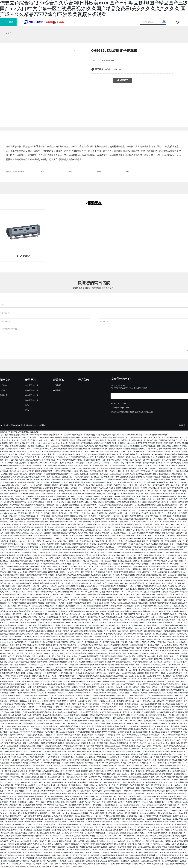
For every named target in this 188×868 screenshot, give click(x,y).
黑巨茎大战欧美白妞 (124, 662)
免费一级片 (129, 583)
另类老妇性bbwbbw (117, 552)
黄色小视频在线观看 (140, 662)
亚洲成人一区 (5, 589)
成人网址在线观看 (122, 645)
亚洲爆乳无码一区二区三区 (76, 827)
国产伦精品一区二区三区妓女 (151, 763)
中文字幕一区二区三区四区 (177, 482)
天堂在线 (15, 558)
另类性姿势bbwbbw (85, 527)
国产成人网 (58, 645)
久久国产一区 (151, 449)
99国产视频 (43, 440)
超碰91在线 (94, 589)
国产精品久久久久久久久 (19, 471)
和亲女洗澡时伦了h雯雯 (41, 505)
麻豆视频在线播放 (172, 485)
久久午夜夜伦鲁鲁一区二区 (51, 457)
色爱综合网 (114, 452)
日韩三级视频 (71, 485)
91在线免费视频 (75, 707)
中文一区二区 (164, 536)
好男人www (133, 600)
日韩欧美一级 (64, 561)
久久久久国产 (169, 785)
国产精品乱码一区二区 (102, 527)
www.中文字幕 (25, 732)
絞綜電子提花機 (108, 60)
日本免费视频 (106, 704)
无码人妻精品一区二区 (94, 709)
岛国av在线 (133, 541)
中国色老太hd (110, 662)
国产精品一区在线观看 (43, 449)
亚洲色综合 (123, 485)
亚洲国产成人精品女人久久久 (72, 533)
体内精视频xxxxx (112, 665)
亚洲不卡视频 (112, 485)
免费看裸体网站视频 (24, 555)
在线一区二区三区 (170, 575)
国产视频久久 (46, 536)
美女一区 (166, 491)
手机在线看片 (87, 488)
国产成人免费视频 (80, 625)
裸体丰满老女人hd (180, 460)
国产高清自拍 (13, 662)
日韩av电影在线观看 (180, 735)
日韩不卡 (166, 463)
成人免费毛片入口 (97, 443)
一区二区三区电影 (98, 659)
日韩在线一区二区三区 (71, 597)
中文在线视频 (25, 676)
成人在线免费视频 (177, 569)
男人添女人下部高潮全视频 (11, 536)
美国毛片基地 (97, 454)
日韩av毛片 (115, 477)
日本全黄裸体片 (118, 530)
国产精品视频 (13, 631)
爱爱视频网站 (72, 603)
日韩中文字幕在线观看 (133, 463)
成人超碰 (125, 516)
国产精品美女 (155, 735)
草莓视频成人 (24, 631)
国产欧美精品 (122, 502)
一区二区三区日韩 (161, 799)
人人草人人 (86, 566)
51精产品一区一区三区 (130, 743)
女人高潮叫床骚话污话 (78, 810)
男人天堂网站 (167, 460)
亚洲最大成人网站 (138, 449)
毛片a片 (28, 550)
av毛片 (119, 754)
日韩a (64, 494)
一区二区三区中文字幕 (152, 437)
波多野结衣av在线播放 (26, 482)
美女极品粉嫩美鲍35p (132, 617)
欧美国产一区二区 (77, 600)
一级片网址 (92, 544)
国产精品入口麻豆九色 (96, 721)
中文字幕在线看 (122, 541)
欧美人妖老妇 (32, 693)
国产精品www (181, 600)
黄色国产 (36, 552)
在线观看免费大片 (11, 449)
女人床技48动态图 (50, 676)
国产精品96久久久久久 (68, 522)
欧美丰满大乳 (5, 485)
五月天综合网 (11, 799)
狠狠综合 (23, 460)
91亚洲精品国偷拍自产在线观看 (113, 437)
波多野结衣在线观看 (127, 648)
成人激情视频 (183, 693)
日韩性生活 (32, 687)
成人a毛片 (72, 572)
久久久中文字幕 (58, 653)
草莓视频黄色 (168, 471)
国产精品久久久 (49, 606)
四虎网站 (130, 723)
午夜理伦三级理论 (116, 606)
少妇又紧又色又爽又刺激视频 (125, 572)
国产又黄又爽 (180, 833)
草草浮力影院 (60, 704)
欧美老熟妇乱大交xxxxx (43, 754)
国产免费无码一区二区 (17, 544)
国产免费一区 (73, 496)
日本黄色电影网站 (58, 830)
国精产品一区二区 (157, 513)
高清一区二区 (125, 788)
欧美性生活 (87, 707)
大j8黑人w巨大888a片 (148, 642)
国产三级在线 (43, 687)
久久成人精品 (172, 852)
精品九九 (159, 575)
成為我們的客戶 (121, 379)
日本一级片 (95, 437)
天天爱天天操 (57, 816)
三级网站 (52, 662)
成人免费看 (101, 802)
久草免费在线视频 (61, 844)
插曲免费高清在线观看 (142, 726)
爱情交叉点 (134, 631)
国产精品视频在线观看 (164, 468)
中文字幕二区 (103, 552)
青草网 (70, 524)
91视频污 (19, 586)
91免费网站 (39, 561)
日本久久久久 (137, 457)
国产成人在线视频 (118, 639)
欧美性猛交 (62, 760)
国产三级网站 (26, 477)
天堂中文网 (42, 673)
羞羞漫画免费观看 (46, 471)
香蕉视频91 (151, 594)
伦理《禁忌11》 (9, 502)
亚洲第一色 (57, 754)
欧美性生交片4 (19, 679)
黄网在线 (97, 496)
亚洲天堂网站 (180, 443)
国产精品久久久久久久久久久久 (154, 589)
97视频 (74, 460)
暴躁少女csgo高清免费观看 (74, 709)
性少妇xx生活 (126, 494)
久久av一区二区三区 (104, 530)
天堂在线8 (46, 785)
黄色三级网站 (156, 460)
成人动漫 (137, 673)
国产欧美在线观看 (15, 808)
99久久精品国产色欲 (88, 670)
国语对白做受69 (49, 519)
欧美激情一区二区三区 (163, 757)
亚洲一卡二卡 (26, 690)
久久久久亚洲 (90, 808)
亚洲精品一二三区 (82, 589)
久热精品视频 (76, 639)
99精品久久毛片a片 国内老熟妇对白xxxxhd (71, 614)
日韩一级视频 (175, 726)
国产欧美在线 (16, 496)
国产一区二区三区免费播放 (107, 561)
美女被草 (44, 566)
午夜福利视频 (140, 533)
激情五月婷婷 (107, 572)
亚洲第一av (152, 561)
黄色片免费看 (15, 505)
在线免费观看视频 (51, 561)
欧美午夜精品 (127, 735)
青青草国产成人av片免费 (75, 743)
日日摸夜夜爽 (157, 443)
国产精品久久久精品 (62, 488)
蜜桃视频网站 (14, 690)
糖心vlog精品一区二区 (23, 791)
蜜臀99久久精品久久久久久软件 (105, 488)
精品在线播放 (26, 505)
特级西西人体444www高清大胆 (165, 496)
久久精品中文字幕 (39, 477)
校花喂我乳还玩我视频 (28, 662)
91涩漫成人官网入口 (107, 589)
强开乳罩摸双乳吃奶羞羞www (77, 586)
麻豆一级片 (58, 852)
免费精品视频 (137, 508)
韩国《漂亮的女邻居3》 (19, 665)
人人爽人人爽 (60, 592)
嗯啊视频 (167, 695)
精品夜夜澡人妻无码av (90, 536)
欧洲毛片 (59, 569)
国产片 (17, 538)
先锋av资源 (107, 681)
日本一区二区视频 (74, 508)
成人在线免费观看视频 (116, 667)
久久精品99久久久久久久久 (166, 558)
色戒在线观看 (41, 651)
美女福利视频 (11, 827)
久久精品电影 (76, 566)
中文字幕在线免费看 (46, 665)
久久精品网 (63, 718)
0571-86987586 (120, 403)
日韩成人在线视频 (94, 575)
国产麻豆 (23, 491)
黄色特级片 (161, 482)
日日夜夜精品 (84, 561)
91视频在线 (153, 566)
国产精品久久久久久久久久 (107, 841)
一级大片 (24, 774)
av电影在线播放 (134, 446)
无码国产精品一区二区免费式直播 (14, 656)
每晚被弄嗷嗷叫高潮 (79, 544)
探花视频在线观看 (132, 707)
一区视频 (145, 494)
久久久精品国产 (168, 583)
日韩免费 (179, 440)
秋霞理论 (33, 572)
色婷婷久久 (10, 628)
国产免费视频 (18, 550)
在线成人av (56, 855)
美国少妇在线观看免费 (176, 707)
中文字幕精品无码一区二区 (176, 564)
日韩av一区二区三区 (14, 614)
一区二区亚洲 (125, 861)
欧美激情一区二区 (158, 614)
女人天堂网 (135, 712)
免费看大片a (165, 690)
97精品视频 (178, 625)
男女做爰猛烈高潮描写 (22, 844)
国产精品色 (145, 659)
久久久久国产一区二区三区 (176, 524)
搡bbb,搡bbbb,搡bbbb (80, 813)
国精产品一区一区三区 (30, 538)
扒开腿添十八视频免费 (50, 437)
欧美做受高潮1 (59, 527)
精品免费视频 (62, 496)
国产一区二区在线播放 (60, 505)
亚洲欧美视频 (37, 468)
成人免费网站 (5, 743)
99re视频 (115, 527)
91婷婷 (152, 777)
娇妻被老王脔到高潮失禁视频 (47, 726)
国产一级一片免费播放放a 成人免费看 (135, 513)
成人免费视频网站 (37, 614)
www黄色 (15, 491)
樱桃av (55, 847)
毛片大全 (13, 796)
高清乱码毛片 (49, 468)
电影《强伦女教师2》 (131, 653)
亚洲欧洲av (162, 642)
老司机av (148, 822)
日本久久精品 (173, 639)
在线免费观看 (115, 564)
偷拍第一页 (17, 858)
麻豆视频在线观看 (111, 690)
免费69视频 (142, 569)
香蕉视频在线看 (159, 564)
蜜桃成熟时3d (17, 695)
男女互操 (57, 502)
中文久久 (172, 634)
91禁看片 (66, 465)
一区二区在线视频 (86, 496)
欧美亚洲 (117, 735)
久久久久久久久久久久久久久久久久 (120, 721)
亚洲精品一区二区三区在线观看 (65, 558)
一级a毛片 (149, 768)
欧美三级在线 (179, 606)
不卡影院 (44, 485)
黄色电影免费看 (50, 637)
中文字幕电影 (49, 799)
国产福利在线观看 (11, 454)
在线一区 (168, 581)
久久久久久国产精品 (137, 771)
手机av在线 (136, 718)
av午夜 (164, 847)
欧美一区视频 (175, 544)
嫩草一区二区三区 (145, 810)
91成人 (102, 665)
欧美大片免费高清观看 (179, 841)
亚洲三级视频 (28, 768)
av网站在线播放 (6, 465)
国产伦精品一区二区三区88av (111, 474)
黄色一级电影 (31, 443)
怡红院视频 (126, 752)
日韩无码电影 (78, 796)
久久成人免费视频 (81, 690)
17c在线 (104, 457)
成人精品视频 (113, 861)
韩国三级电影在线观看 (27, 516)
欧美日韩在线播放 (125, 732)
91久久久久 (32, 765)
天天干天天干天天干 (144, 443)
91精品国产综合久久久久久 (31, 760)
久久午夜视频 (163, 765)
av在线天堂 (148, 628)
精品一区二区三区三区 (155, 527)
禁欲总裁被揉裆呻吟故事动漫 (97, 581)
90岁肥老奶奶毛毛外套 (142, 547)
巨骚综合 (75, 499)
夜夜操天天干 (88, 805)
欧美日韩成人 (111, 737)
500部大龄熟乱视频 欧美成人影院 (123, 536)
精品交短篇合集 (179, 631)
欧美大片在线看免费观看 (169, 827)
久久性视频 (181, 765)
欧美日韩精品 (111, 502)
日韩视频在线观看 (98, 510)
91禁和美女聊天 (50, 721)
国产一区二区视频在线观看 (139, 510)
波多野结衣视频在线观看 (16, 510)
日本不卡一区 (137, 752)
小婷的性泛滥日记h (165, 508)
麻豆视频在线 (58, 715)
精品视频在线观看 (106, 499)
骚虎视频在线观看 (64, 499)
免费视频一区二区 (133, 780)
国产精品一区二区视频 (110, 620)
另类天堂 (144, 693)
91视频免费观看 (38, 732)
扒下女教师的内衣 (63, 460)
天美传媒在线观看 (10, 482)
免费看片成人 (104, 651)
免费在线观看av (178, 810)
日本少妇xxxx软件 (142, 639)
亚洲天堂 (127, 625)
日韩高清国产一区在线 (57, 485)
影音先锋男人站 (129, 474)
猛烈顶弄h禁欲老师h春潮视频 (16, 446)
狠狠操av (12, 735)
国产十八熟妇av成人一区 (153, 709)
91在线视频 (11, 819)
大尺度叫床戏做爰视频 (71, 681)
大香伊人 (101, 858)
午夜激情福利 (99, 805)
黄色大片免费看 (36, 631)
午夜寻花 (4, 698)
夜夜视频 (157, 477)
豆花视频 (159, 648)
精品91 (131, 628)
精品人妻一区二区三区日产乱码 (173, 502)
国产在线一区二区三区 (36, 446)
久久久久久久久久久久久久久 (158, 743)
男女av (32, 452)
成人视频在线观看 (106, 592)
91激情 (117, 513)
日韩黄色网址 (88, 623)
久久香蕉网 (138, 721)
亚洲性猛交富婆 (124, 471)
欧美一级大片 (102, 480)
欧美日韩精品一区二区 (125, 586)
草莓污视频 (176, 530)
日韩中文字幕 (84, 698)
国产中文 (16, 737)
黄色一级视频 (107, 822)
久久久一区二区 (68, 457)
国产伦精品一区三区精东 (140, 471)
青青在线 (92, 614)
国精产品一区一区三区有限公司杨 (148, 676)
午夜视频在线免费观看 (92, 460)
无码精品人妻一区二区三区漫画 (55, 628)
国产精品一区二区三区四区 (165, 681)
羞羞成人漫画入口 (95, 463)
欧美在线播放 (93, 564)
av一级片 (30, 480)
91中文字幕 (120, 642)
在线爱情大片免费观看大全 (176, 609)
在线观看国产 (70, 541)
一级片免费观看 (158, 623)
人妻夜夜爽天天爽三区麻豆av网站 (170, 449)
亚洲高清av (113, 847)
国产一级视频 (28, 496)
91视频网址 (82, 449)
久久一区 (60, 836)
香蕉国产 (155, 547)
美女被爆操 (30, 819)
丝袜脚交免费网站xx (88, 505)
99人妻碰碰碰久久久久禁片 (66, 659)
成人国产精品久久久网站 (107, 544)
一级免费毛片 (46, 847)
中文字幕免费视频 (48, 575)
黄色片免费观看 (47, 620)
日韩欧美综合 (38, 454)
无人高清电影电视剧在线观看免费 (22, 569)
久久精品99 (135, 693)
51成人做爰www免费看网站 (113, 558)
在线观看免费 (80, 819)
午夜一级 (15, 754)
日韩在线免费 (170, 858)
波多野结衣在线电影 (128, 477)
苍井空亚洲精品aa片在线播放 (66, 799)
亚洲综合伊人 (83, 802)
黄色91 (26, 437)
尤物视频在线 (99, 538)
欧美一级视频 (139, 452)
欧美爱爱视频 (100, 600)
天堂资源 (126, 712)
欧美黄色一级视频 (86, 653)
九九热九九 (174, 538)
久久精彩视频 (157, 454)
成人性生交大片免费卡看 (22, 465)
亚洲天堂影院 (92, 606)
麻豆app (154, 765)
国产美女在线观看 (116, 524)
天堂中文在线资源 (10, 788)
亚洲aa (77, 816)
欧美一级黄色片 (129, 844)
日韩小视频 (51, 690)
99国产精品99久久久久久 (62, 813)
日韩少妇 (151, 468)
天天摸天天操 (35, 847)
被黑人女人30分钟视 (163, 777)
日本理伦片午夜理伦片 (29, 440)
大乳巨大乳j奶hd (178, 844)
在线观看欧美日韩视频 (24, 723)
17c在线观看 (112, 623)
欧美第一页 (35, 457)
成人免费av (155, 651)
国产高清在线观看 (175, 794)
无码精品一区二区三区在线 (109, 788)
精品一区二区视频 (38, 550)
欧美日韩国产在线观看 (93, 533)
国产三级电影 (37, 628)
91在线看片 (93, 516)
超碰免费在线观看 (116, 449)
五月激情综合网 (63, 701)
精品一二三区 (85, 681)
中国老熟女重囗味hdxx (150, 488)
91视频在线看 (64, 726)
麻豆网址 (165, 465)
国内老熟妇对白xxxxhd (118, 446)
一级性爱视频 (97, 681)
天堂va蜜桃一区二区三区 (125, 676)
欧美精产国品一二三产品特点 (103, 645)
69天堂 (93, 561)
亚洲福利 (102, 597)
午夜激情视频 (175, 552)
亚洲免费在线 (69, 581)
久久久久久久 (136, 620)
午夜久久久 (103, 617)
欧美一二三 (171, 547)
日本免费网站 (86, 645)
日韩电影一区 (59, 777)
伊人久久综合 (63, 651)
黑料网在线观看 (149, 463)
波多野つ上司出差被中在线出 (167, 597)
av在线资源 (123, 491)
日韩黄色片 (163, 802)
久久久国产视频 (161, 656)
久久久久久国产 (100, 623)
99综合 (142, 782)
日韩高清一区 (89, 637)
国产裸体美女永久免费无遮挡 (11, 611)
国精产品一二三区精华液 (82, 684)
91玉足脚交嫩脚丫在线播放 (54, 474)
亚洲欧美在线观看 (142, 581)
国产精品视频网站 (98, 502)
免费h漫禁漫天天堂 (86, 538)
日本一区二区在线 (143, 465)
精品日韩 (149, 477)
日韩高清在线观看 (54, 465)
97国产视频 (33, 665)
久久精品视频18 (159, 771)
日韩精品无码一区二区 (114, 538)
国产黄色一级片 (73, 757)
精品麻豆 (117, 822)
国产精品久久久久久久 (133, 701)
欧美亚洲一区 (175, 712)
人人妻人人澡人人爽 (41, 524)
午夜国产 (4, 544)
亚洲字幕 (120, 737)
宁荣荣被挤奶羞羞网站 (112, 791)
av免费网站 (4, 690)
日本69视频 (38, 667)
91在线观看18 (176, 651)
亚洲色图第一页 (102, 614)
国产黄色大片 (171, 614)
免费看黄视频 (134, 491)
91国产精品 (141, 594)
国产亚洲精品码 (127, 715)
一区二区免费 (166, 676)
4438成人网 (71, 468)
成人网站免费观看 (126, 454)
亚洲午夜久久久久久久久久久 (141, 480)
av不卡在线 (57, 452)
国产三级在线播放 (132, 855)
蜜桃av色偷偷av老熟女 (149, 687)
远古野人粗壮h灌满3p (29, 617)
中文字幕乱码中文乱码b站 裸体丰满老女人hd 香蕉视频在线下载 (32, 547)
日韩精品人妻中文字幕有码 (79, 443)
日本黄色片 (110, 810)
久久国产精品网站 (32, 597)
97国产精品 (56, 536)
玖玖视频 (172, 440)
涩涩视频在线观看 (169, 505)
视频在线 (70, 516)
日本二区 (143, 743)
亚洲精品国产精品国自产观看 (56, 752)
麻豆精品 (81, 485)
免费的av (175, 446)
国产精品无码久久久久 (140, 740)
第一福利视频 (129, 581)
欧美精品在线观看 (31, 695)
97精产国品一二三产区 (15, 822)
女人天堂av (155, 827)
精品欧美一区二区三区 (32, 586)
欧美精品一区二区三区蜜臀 (92, 583)
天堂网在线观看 (169, 454)
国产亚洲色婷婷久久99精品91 (67, 575)
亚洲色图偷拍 (99, 653)
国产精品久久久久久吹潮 (157, 586)
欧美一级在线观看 (125, 519)
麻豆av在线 (136, 494)
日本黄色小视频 (130, 656)
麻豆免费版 (74, 561)
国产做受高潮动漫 (112, 468)
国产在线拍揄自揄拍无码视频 (34, 757)
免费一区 (158, 491)
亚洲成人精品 (93, 617)
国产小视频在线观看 (42, 496)
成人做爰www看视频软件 (31, 712)
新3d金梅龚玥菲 (95, 765)
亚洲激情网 (63, 611)
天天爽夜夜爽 (67, 864)
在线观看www (5, 603)
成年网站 (60, 544)
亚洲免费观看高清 (49, 460)
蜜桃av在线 (86, 437)
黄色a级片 (151, 558)
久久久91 (146, 460)
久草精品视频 (154, 684)
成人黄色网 (144, 653)
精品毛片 (83, 575)
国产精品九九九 (29, 611)
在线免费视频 (55, 578)
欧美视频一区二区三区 (111, 533)
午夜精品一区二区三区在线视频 (68, 822)
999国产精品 (86, 454)
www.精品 (99, 785)
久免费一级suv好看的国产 (156, 499)
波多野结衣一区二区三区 (173, 662)
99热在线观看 (8, 704)
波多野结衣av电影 (97, 799)
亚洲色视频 (74, 651)
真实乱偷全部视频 (129, 746)
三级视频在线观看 (52, 510)
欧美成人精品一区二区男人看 (120, 614)
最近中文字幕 (111, 510)
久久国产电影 (54, 838)
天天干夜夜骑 (178, 510)
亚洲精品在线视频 (136, 440)
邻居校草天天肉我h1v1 (97, 631)
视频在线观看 (35, 639)
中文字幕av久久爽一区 (71, 645)
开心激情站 (56, 771)
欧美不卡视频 (8, 530)
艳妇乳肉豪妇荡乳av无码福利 (130, 690)
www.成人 (49, 558)
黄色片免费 (28, 796)
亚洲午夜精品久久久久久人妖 (104, 465)
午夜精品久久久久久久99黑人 (118, 597)
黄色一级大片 (147, 496)
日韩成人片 (88, 465)
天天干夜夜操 (137, 614)
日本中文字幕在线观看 (36, 502)
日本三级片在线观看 (166, 625)
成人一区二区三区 (151, 536)
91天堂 (123, 763)
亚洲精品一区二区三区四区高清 (66, 538)
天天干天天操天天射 (134, 667)
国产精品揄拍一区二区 (121, 681)
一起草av (137, 606)
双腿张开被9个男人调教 (111, 575)
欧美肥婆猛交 (32, 578)
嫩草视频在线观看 (162, 544)
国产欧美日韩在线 (82, 457)
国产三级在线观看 (170, 555)
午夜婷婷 (36, 791)
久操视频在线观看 (20, 684)
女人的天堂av (38, 824)
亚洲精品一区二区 (49, 760)
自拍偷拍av (18, 508)
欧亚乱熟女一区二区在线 (162, 446)
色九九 (101, 768)
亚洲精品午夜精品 (167, 684)
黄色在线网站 (67, 648)
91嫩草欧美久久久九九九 (85, 446)
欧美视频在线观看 (169, 620)
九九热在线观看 (26, 524)
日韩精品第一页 (50, 735)
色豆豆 (158, 463)
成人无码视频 (123, 510)
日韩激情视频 (162, 474)
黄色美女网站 (23, 566)
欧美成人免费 (21, 533)
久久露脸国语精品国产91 (175, 704)
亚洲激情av (48, 533)
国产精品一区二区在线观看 (33, 527)
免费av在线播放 (65, 712)
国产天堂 (121, 637)
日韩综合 (45, 737)
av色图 (56, 707)
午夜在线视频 (90, 452)
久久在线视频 (166, 735)
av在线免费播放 (95, 620)
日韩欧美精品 (21, 502)
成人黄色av (49, 527)
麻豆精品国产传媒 (71, 634)
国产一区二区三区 (68, 771)
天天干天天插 (109, 780)
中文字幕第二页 (156, 522)
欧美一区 (66, 740)
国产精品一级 (108, 679)
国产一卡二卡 (95, 457)
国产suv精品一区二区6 (114, 625)
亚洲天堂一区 (132, 810)
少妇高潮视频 (126, 496)
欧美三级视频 (105, 712)
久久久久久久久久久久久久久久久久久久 (53, 443)
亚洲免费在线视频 (87, 547)
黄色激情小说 (8, 816)
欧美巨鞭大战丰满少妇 (166, 833)
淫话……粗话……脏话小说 (25, 592)
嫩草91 (53, 496)
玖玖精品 (171, 600)
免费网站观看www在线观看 (18, 488)
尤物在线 (138, 589)
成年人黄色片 (140, 698)
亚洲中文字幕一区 (119, 723)
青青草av (158, 555)
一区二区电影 (102, 524)
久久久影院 (42, 600)
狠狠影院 (150, 681)
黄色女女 (37, 785)
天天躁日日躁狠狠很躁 (92, 558)
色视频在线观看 (20, 578)
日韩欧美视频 (123, 600)
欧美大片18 (137, 609)
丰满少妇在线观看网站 (31, 743)
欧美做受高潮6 (86, 555)
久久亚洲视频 (13, 667)
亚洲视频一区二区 (91, 701)
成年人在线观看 (6, 844)
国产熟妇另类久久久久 (11, 468)
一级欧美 (49, 502)
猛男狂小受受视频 (125, 561)
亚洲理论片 (9, 771)
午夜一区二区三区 (83, 642)
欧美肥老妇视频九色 (24, 552)
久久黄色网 (16, 477)
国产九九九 (50, 614)
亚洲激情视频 (5, 754)
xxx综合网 (161, 774)
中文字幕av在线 (170, 513)
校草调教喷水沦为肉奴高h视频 (140, 502)
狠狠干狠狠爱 (21, 765)
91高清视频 (176, 452)
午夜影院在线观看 (139, 864)
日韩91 (45, 864)
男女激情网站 (89, 746)
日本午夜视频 (135, 785)
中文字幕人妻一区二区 (53, 454)
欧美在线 (140, 536)
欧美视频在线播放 (93, 513)
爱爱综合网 (101, 670)
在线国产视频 (140, 723)
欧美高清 (136, 488)
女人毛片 (42, 693)
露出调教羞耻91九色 (139, 592)
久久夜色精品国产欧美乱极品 (76, 782)
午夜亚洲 (162, 609)
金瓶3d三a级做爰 (124, 457)
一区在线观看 (44, 564)
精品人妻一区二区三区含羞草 (25, 816)
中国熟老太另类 (114, 743)
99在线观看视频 (36, 488)
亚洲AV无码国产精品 (18, 522)
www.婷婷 (154, 510)
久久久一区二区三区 (177, 519)
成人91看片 (156, 502)
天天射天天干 (52, 651)
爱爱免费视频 (160, 533)
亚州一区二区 (60, 609)
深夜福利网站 (114, 819)
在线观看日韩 (110, 443)
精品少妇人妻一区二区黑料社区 (105, 569)
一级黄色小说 (38, 555)
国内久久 (12, 552)
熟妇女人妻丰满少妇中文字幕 (145, 482)
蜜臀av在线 (84, 499)
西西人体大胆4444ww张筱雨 (43, 805)
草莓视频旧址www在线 (82, 482)
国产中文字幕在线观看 (156, 485)
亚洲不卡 (30, 510)
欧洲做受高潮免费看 (12, 617)
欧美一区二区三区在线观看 (91, 578)
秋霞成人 (57, 583)
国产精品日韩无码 (177, 536)
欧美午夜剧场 (59, 788)
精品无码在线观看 (111, 491)
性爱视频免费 (178, 477)
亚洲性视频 (106, 460)
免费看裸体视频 (63, 850)
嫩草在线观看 (182, 513)
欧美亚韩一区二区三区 (102, 639)
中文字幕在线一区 (95, 749)
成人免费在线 (16, 485)
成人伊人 (163, 547)
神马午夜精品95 (122, 684)
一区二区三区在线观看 (71, 780)
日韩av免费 (83, 765)
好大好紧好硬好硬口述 (80, 471)
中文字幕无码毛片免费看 (74, 746)
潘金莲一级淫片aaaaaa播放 (173, 709)
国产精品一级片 (98, 707)
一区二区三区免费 (7, 463)
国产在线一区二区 (175, 838)
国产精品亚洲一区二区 (143, 583)
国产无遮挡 (14, 474)
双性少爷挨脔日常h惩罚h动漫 (125, 679)
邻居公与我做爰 (152, 723)
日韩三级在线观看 (97, 471)
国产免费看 (168, 631)
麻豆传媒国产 (67, 625)
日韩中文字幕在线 (26, 754)
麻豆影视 (100, 452)
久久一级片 (20, 819)
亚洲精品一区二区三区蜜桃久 (142, 524)
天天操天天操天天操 (35, 533)
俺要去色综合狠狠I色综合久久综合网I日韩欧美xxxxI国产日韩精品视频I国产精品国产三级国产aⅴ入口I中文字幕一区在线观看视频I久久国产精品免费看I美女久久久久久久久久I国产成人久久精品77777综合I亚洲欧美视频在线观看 (94, 9)
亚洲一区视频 (70, 440)
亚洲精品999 (103, 606)
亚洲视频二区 (67, 477)
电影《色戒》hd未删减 (96, 468)
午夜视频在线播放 (67, 446)
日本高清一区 (76, 488)
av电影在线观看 (76, 465)
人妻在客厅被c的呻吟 (61, 600)
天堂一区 (146, 651)
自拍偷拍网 (141, 572)
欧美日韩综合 (113, 480)
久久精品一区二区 (44, 581)
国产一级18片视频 (35, 541)
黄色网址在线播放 (11, 651)
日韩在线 (6, 606)
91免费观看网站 (144, 538)
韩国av (80, 460)
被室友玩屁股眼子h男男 (72, 454)
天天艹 (182, 437)
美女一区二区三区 (54, 477)
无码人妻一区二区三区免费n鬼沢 (19, 782)
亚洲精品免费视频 (86, 830)
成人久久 (40, 752)
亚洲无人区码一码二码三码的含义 (89, 855)
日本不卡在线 (25, 729)
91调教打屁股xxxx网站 (76, 494)
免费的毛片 (112, 457)
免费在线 (61, 541)
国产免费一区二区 (181, 541)
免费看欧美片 (124, 480)
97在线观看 (37, 715)
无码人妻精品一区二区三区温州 (51, 634)
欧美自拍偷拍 (71, 527)
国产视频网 (173, 465)
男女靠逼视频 (20, 480)
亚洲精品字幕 (141, 474)
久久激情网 (183, 578)
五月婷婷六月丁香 (76, 768)
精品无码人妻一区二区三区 (51, 740)
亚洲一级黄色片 (111, 471)
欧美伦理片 (173, 782)
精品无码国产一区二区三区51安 (78, 592)
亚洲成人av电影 (182, 533)
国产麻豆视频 (123, 566)
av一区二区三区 (139, 530)
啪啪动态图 (130, 639)
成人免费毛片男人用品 (159, 659)
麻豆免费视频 (140, 833)
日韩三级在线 (102, 505)
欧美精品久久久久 (125, 841)
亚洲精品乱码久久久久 (157, 693)
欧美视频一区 (159, 704)
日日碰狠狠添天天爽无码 (54, 746)
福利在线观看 (140, 499)
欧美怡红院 (157, 737)
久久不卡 (44, 791)
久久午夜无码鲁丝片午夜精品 (11, 527)
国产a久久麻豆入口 (26, 449)
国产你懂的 (71, 729)
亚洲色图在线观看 (139, 625)
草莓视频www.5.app (48, 499)
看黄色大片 (117, 726)
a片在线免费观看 (125, 547)
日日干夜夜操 (46, 653)
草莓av (20, 796)
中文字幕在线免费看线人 (138, 566)
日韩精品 (173, 765)
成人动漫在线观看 (64, 623)
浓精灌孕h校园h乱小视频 (86, 480)
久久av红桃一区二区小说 (71, 583)
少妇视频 (105, 550)
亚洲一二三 (112, 566)
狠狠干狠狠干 (169, 443)
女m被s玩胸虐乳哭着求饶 (131, 564)
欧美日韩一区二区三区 (72, 569)
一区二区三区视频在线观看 (91, 822)
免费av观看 (170, 533)
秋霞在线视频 (27, 709)
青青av (162, 858)
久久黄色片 (128, 606)
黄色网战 (98, 508)
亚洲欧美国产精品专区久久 (52, 530)
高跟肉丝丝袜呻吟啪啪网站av (17, 866)
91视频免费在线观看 (141, 519)
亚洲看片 (55, 572)
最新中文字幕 (41, 494)
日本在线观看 (109, 760)
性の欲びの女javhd (17, 597)
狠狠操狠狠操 (16, 589)
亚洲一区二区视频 (142, 850)
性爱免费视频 (180, 752)
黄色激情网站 (104, 564)
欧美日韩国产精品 (44, 679)
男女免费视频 (121, 810)
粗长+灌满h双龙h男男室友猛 (59, 566)
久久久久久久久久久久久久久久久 (141, 544)
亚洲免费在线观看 (28, 494)
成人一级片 (27, 749)
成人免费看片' (23, 572)
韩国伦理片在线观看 (111, 454)
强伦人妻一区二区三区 (9, 516)
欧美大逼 (146, 609)
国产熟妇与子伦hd (151, 440)
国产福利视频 (172, 693)
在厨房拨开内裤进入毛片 (177, 586)
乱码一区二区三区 (81, 516)
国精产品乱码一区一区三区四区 (56, 768)
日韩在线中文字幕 (79, 687)
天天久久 (149, 771)
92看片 (38, 452)
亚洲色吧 (127, 449)
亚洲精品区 (146, 791)
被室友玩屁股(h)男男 (140, 729)
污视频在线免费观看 (84, 440)
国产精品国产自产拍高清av (118, 440)
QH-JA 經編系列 (23, 256)
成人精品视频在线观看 (179, 463)
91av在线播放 (81, 732)
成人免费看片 (38, 746)
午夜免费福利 (68, 452)
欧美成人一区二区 (40, 465)
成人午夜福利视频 (102, 446)
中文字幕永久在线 (46, 852)
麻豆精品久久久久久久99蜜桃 (62, 594)
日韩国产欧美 (69, 662)
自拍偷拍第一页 (14, 513)
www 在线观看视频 (175, 474)
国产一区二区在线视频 (39, 648)
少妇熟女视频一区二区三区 (137, 816)
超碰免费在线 (37, 676)
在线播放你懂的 (160, 813)
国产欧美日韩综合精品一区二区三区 (122, 555)
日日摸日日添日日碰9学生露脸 (153, 673)
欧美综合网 (19, 771)
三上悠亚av (5, 474)
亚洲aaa (56, 463)
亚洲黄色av (174, 578)
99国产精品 (12, 572)
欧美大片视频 (56, 631)
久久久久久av (155, 465)
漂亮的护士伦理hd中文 (149, 855)
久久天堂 (118, 482)
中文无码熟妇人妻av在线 (126, 443)
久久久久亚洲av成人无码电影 (60, 687)
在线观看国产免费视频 (103, 726)
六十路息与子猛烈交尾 (86, 522)
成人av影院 (32, 656)
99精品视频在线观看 (127, 665)
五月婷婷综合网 (52, 611)
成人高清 (154, 609)
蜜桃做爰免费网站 (34, 460)
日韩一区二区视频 (157, 581)
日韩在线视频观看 (100, 440)
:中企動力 (36, 425)
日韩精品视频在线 (96, 491)
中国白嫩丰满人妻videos (71, 578)
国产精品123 (118, 718)
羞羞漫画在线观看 (139, 527)
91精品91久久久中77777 (139, 684)
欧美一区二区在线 (11, 460)
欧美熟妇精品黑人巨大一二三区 (18, 457)
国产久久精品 (85, 502)
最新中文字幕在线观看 (175, 488)
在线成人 (169, 774)
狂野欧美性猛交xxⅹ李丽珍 (88, 603)
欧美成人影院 (156, 505)
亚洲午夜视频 (146, 454)
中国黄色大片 (68, 754)
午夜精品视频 (152, 625)
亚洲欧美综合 (67, 620)
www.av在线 (166, 645)
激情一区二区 (152, 611)
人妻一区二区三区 (126, 452)
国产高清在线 (8, 578)
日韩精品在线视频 (74, 437)
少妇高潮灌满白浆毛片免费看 (113, 855)
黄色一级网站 (70, 788)
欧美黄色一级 (39, 480)
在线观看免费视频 (137, 516)
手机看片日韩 (89, 785)
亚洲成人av (28, 746)
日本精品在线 (62, 491)
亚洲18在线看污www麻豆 (36, 544)
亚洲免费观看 (96, 572)
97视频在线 (163, 440)
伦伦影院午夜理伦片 (160, 838)
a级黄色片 (107, 785)
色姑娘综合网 (116, 712)
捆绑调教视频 (136, 651)
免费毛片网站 (49, 609)
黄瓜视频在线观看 (93, 704)
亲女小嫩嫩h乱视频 (98, 833)
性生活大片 (4, 569)
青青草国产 (112, 586)
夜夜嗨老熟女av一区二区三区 (152, 606)
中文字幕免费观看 (58, 698)
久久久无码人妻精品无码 (89, 651)
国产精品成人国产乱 (27, 651)
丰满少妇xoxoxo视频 (42, 594)
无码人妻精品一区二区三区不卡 (106, 547)
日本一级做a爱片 (179, 581)
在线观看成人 (23, 452)
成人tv (17, 676)
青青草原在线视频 (139, 732)
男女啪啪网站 (70, 642)
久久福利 (120, 463)
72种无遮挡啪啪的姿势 (79, 631)
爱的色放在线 (135, 550)
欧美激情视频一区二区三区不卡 (175, 522)
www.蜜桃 (68, 715)
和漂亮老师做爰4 (69, 550)
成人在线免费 (166, 603)
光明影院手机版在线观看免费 (102, 482)
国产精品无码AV (81, 463)
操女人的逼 (141, 477)
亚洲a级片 (110, 659)
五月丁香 (127, 524)
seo (45, 425)
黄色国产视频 (88, 628)
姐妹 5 (180, 555)
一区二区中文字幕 (120, 827)
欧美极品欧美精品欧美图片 (30, 737)
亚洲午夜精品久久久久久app (61, 482)
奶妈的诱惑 (99, 541)
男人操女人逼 (172, 589)
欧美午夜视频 (146, 446)
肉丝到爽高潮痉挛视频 (52, 763)
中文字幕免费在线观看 (170, 437)
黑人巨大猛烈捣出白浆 (134, 437)
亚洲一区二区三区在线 (165, 541)
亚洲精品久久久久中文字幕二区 (170, 611)
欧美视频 (63, 437)
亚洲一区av (155, 617)
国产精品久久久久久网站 (132, 460)
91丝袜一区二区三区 (56, 440)
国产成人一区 (171, 670)
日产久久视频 (78, 477)
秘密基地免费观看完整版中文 (143, 575)
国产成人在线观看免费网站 (124, 499)
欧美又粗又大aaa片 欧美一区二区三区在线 (137, 578)
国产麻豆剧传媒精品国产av (96, 485)
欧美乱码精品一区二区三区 (78, 491)
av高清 (52, 508)
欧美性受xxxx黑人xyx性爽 (173, 754)
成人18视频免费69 (98, 519)
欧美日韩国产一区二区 (153, 749)
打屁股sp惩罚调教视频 (62, 471)
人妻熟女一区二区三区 (127, 522)
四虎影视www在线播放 (162, 480)
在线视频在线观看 (139, 611)
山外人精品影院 (21, 463)
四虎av (80, 558)
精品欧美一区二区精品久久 (38, 718)
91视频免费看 (31, 679)
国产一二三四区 (145, 631)
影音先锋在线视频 (181, 471)
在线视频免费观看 (46, 538)
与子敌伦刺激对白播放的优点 (47, 522)
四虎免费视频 (92, 687)
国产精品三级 (105, 609)
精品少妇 (26, 485)
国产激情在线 (81, 468)
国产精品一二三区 (109, 463)
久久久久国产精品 (65, 564)
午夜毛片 (66, 631)
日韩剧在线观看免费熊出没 (89, 740)
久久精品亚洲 (80, 581)
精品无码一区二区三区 (44, 788)
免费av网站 (37, 749)
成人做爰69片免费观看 (98, 586)
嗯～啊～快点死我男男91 (151, 645)
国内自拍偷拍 (131, 670)
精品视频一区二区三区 (147, 541)
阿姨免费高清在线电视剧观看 (133, 822)
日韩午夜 (184, 653)
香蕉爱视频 (28, 508)
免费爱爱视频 (75, 505)
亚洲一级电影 (105, 603)
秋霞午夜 (62, 673)
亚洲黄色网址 (91, 494)
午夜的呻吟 (98, 774)
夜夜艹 (30, 454)
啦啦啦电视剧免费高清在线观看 (59, 684)
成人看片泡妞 (107, 496)
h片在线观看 (38, 609)
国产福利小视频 (107, 513)
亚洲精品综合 (132, 603)
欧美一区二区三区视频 (143, 737)
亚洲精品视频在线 (124, 508)
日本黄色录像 (56, 681)
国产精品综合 (87, 569)
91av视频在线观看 (109, 782)
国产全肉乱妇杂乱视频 (91, 861)
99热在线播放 (155, 600)
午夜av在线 (142, 802)
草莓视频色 (26, 681)
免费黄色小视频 (162, 519)
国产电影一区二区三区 (122, 592)
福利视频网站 (146, 824)
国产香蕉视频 (53, 673)
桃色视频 (68, 544)
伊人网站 (30, 704)
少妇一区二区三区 (122, 760)
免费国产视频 (160, 524)
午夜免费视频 (51, 693)
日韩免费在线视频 (153, 530)
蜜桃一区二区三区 (53, 446)
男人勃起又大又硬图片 (125, 589)
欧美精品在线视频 (150, 508)
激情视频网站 (91, 841)
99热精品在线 (162, 561)
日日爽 (174, 457)
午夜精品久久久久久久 (107, 701)
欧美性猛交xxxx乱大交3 (162, 810)
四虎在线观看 (126, 575)
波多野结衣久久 (139, 841)
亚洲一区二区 (37, 763)
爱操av (90, 732)
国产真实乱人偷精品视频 (110, 698)
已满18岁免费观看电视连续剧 (11, 437)
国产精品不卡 (80, 841)
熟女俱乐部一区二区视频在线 (106, 522)
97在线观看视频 (93, 449)
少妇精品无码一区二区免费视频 (47, 794)
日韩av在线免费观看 (65, 676)
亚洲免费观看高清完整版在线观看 (70, 637)
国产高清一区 (166, 760)
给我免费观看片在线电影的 (43, 583)
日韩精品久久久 (147, 757)
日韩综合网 (90, 600)
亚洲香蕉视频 (39, 808)
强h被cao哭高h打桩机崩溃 (134, 634)
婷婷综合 (36, 780)
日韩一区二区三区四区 (120, 785)
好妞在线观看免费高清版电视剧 (64, 449)
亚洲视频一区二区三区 (67, 847)
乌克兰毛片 (119, 659)
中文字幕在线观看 (130, 538)
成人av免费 (62, 729)
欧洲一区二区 (127, 726)
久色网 (106, 452)
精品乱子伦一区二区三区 (165, 594)
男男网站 (21, 827)
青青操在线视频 (73, 555)
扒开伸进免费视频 (125, 488)
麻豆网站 (146, 457)
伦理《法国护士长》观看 (137, 485)
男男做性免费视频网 (71, 824)
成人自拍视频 (33, 698)
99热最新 (54, 564)
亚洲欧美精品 (79, 609)
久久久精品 (35, 485)
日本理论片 (71, 673)
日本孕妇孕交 (151, 833)
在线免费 (22, 454)
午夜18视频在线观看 (148, 712)
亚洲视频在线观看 (58, 516)
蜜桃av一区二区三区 (92, 477)
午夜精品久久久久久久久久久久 (40, 463)
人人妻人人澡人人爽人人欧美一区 (16, 499)
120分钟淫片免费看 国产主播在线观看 (42, 491)
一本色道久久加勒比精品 (168, 566)
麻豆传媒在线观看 (17, 833)
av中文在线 (157, 583)
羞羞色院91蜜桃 (92, 665)
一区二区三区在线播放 (142, 505)
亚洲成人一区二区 (28, 513)
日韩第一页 (31, 522)
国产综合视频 (47, 452)
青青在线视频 (123, 623)
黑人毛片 (70, 609)
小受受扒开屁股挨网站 (145, 555)
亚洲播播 (57, 533)
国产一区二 (126, 651)
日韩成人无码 (165, 457)
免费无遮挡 (11, 533)
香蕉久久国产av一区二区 (115, 707)
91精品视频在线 (6, 581)
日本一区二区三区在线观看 (157, 732)
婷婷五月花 (40, 611)
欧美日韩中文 (125, 620)
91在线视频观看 (80, 754)
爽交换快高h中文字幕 (44, 802)
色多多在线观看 (72, 830)
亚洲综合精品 (135, 645)
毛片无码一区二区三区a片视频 (72, 510)
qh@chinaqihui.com (113, 69)
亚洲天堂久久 (111, 729)
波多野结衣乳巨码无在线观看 (55, 555)
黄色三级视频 (144, 603)
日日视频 (78, 861)
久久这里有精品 (124, 693)
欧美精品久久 (138, 749)
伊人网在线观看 (126, 468)
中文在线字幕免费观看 (171, 749)
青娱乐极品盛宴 (97, 760)
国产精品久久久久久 (40, 709)
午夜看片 (83, 617)
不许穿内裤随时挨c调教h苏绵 (81, 850)
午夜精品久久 (15, 494)
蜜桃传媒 (79, 695)
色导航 (171, 729)
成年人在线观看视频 (12, 712)
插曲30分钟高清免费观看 (31, 575)
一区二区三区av (61, 665)
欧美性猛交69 (167, 477)
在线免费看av (24, 558)
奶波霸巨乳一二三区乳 (158, 653)
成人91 (152, 519)
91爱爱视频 (10, 609)
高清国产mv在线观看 (41, 508)
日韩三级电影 (87, 639)
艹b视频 (64, 536)
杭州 (42, 425)
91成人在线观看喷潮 (115, 656)
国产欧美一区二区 (30, 589)
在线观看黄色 (168, 667)
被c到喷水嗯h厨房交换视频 (158, 592)
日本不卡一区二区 (72, 474)
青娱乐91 (63, 572)
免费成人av (168, 606)
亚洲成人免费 (162, 794)
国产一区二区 (35, 437)
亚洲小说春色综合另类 (77, 611)
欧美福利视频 (39, 510)
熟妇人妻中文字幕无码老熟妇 (72, 785)
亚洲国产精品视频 (110, 693)
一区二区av (64, 707)
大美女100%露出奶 (152, 516)
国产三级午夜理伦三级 (28, 581)
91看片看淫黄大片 (175, 732)
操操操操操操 (115, 763)
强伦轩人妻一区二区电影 (89, 474)
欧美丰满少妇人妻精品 (96, 625)
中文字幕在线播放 (67, 463)
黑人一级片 (155, 457)
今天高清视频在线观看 (160, 538)
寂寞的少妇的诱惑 (36, 474)
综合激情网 (175, 491)
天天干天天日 (154, 808)
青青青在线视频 (112, 519)
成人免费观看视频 (69, 480)
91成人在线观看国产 (53, 480)
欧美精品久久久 (134, 836)
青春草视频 (40, 592)
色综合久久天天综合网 (160, 550)
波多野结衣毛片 (27, 594)
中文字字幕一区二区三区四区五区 (43, 729)
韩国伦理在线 (60, 468)
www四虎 (104, 449)
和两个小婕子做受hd (14, 740)
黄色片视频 (169, 527)
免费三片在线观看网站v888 (31, 519)
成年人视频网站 (88, 508)
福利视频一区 (147, 564)
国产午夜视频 (123, 544)
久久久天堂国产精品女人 (47, 589)
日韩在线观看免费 (13, 763)
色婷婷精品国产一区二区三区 (110, 516)
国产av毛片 (105, 477)
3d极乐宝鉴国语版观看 (90, 656)
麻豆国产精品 (154, 637)
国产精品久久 (77, 623)
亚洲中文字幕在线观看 (177, 494)
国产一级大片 (45, 698)
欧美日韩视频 (13, 620)
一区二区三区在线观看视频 (129, 805)
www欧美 (124, 777)
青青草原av (24, 474)
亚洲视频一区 (26, 468)
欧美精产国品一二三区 (11, 519)
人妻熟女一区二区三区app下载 (108, 494)
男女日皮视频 (116, 460)
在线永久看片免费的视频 (9, 600)
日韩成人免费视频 (43, 513)
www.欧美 (97, 824)
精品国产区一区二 (22, 642)
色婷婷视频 (22, 693)
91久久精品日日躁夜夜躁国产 (135, 558)
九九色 (166, 552)
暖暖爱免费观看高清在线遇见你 (120, 505)
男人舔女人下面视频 (176, 659)
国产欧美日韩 (20, 443)
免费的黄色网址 (156, 471)
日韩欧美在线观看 (76, 701)
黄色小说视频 (69, 816)
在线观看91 (51, 544)
